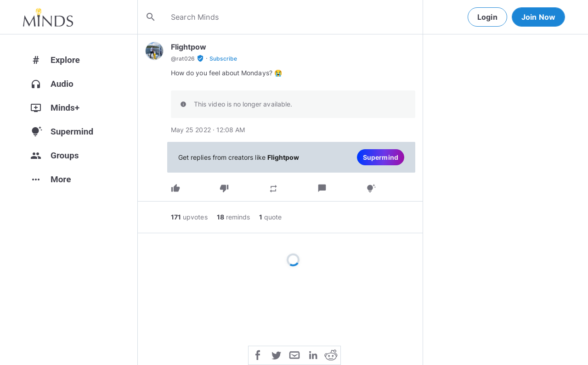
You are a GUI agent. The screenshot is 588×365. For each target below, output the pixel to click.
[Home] (48, 17)
